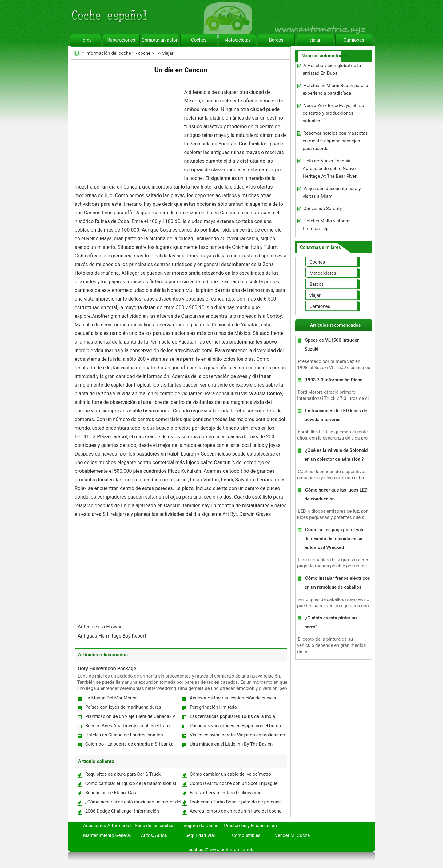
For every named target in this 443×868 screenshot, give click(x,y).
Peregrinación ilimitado (214, 707)
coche (144, 53)
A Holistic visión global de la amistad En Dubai (332, 69)
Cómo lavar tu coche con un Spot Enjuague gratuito (233, 785)
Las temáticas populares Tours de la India (232, 716)
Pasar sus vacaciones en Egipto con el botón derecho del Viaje (235, 727)
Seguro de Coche (201, 826)
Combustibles (246, 835)
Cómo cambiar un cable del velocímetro (230, 774)
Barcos (276, 40)
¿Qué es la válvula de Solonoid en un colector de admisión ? (336, 455)
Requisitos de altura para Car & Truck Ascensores (123, 776)
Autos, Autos (154, 835)
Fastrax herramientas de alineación (226, 793)
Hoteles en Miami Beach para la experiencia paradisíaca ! (335, 89)
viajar (315, 40)
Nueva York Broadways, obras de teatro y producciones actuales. (333, 113)
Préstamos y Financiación (250, 826)
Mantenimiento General (107, 835)
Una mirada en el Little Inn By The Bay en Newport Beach (231, 745)
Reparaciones (121, 40)
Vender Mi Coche (293, 835)
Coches (199, 40)
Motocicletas (238, 40)
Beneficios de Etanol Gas (111, 793)
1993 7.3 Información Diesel (334, 380)
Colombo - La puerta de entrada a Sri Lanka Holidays (129, 745)
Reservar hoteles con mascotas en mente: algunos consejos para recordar (335, 141)
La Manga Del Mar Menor (111, 698)
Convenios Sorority (323, 209)
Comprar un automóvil (160, 40)
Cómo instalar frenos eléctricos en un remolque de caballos (337, 583)
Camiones (354, 40)
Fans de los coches (155, 826)
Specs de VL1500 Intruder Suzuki (332, 345)
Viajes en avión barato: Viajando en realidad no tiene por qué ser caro (237, 736)
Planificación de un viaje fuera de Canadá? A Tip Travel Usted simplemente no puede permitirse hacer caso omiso (130, 718)
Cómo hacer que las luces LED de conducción (336, 494)
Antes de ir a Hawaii (100, 627)
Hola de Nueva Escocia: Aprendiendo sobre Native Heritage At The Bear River (330, 169)
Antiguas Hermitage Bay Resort (113, 636)
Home (86, 40)
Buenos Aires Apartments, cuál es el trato (128, 726)
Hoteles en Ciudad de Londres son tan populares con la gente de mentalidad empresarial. (124, 736)
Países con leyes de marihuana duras (123, 707)
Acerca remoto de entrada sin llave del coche (236, 811)
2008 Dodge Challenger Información (122, 811)
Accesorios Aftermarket (107, 826)
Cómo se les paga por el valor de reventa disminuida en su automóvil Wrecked (335, 539)
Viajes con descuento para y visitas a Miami (332, 192)
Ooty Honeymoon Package (107, 669)
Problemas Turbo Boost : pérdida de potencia (236, 802)
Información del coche (108, 53)
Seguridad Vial (200, 835)
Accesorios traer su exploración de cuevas (233, 698)
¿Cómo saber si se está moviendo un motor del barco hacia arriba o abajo (133, 803)
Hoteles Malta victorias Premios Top (327, 225)
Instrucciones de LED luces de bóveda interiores (336, 415)
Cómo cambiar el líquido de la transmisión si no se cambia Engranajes (130, 785)
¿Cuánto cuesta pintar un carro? (331, 622)
